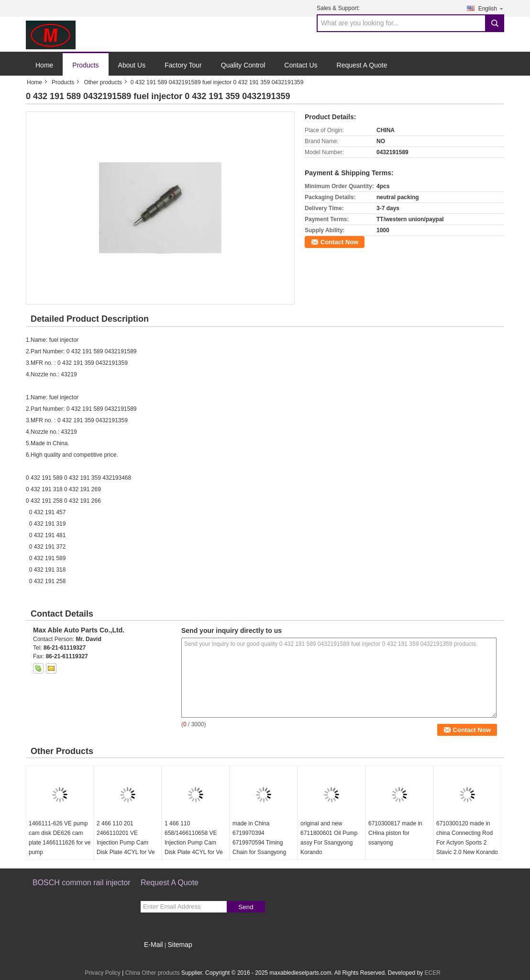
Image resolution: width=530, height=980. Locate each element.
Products (85, 65)
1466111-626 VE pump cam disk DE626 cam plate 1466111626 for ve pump (60, 838)
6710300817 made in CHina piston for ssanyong (395, 833)
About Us (132, 65)
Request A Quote (362, 65)
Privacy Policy (103, 973)
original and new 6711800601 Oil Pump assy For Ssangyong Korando (329, 838)
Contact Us (301, 65)
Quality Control (243, 65)
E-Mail (154, 945)
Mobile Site (158, 957)
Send (246, 907)
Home (44, 65)
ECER (432, 973)
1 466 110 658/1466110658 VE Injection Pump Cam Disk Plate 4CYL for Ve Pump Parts (194, 843)
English (491, 8)
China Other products (153, 973)
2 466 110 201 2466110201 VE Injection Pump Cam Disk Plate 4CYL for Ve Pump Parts (126, 843)
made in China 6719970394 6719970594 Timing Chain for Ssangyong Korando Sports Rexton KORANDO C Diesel (262, 847)
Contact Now (339, 242)
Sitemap (180, 945)
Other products (103, 82)
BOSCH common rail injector (82, 883)
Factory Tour (183, 65)
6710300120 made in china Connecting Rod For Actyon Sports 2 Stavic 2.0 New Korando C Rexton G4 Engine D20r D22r (467, 847)
